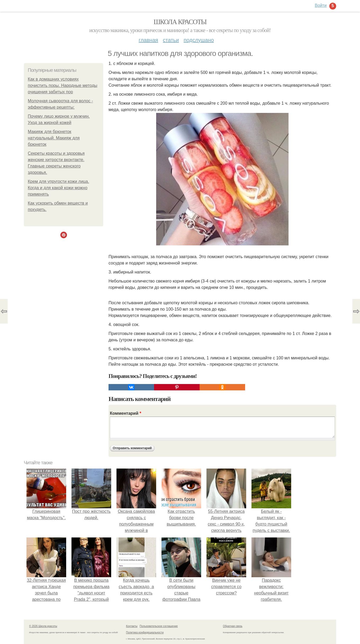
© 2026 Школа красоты (43, 626)
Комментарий (125, 413)
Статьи (171, 40)
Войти (321, 5)
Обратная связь (233, 626)
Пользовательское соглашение (159, 626)
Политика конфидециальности (145, 632)
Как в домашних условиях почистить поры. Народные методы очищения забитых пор (63, 85)
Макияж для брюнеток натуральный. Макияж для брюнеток (54, 138)
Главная (148, 40)
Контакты (132, 626)
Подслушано (199, 40)
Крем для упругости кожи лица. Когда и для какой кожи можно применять (58, 188)
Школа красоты (180, 22)
